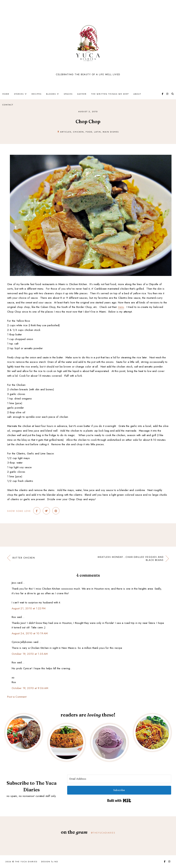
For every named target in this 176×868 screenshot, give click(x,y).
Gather (82, 94)
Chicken (78, 132)
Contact (8, 105)
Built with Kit (119, 800)
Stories (19, 94)
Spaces (68, 94)
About (137, 94)
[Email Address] (119, 779)
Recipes (37, 94)
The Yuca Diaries (26, 862)
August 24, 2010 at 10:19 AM (30, 633)
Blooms (51, 94)
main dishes (111, 132)
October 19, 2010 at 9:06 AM (30, 688)
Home (6, 94)
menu (121, 307)
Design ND (50, 862)
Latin (98, 132)
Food (89, 132)
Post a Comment (17, 697)
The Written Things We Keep (110, 94)
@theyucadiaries (103, 833)
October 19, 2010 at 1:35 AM (30, 654)
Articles (66, 132)
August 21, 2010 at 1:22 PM (29, 608)
